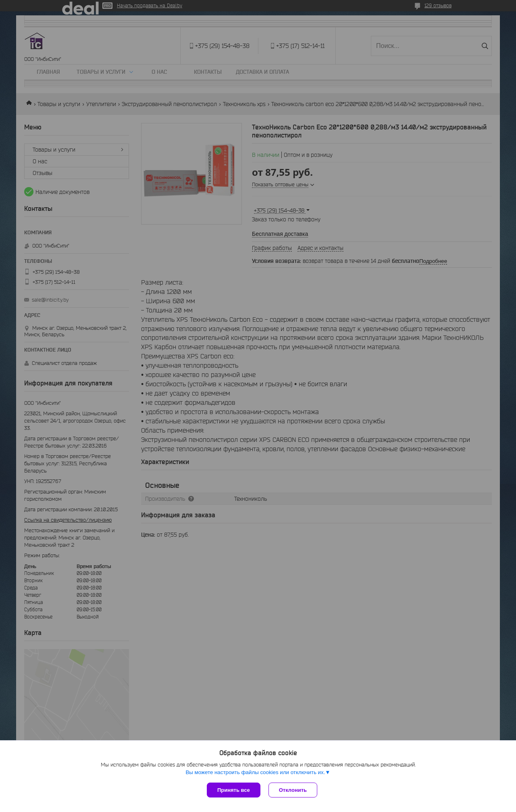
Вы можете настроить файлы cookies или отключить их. (255, 772)
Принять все (234, 790)
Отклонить (293, 790)
